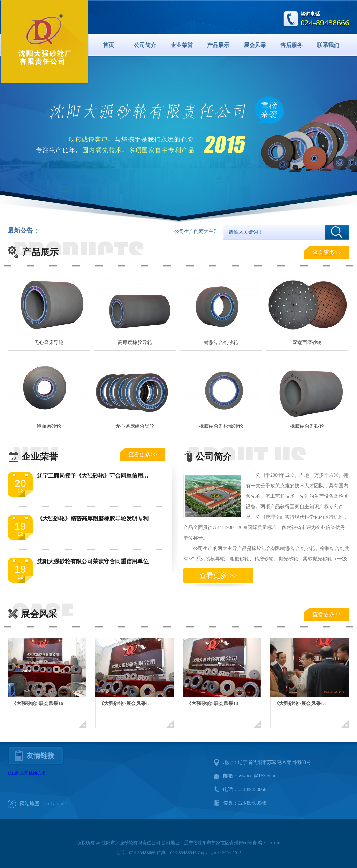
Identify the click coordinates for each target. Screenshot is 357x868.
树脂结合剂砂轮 (221, 343)
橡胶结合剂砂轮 (307, 426)
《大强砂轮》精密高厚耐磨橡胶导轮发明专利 (93, 518)
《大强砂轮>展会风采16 (37, 703)
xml (48, 804)
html (60, 804)
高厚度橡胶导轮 (135, 343)
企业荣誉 (182, 45)
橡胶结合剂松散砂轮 (221, 426)
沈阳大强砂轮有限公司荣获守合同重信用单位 (93, 561)
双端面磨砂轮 (307, 343)
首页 (108, 45)
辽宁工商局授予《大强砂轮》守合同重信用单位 (96, 476)
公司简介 (145, 45)
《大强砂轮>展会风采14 (212, 703)
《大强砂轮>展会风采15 (125, 703)
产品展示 (218, 45)
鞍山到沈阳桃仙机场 (26, 773)
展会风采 (255, 45)
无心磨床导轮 (49, 343)
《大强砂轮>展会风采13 (300, 703)
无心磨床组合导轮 (135, 426)
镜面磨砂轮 (49, 426)
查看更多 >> (218, 575)
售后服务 (291, 45)
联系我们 (328, 45)
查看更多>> (327, 253)
